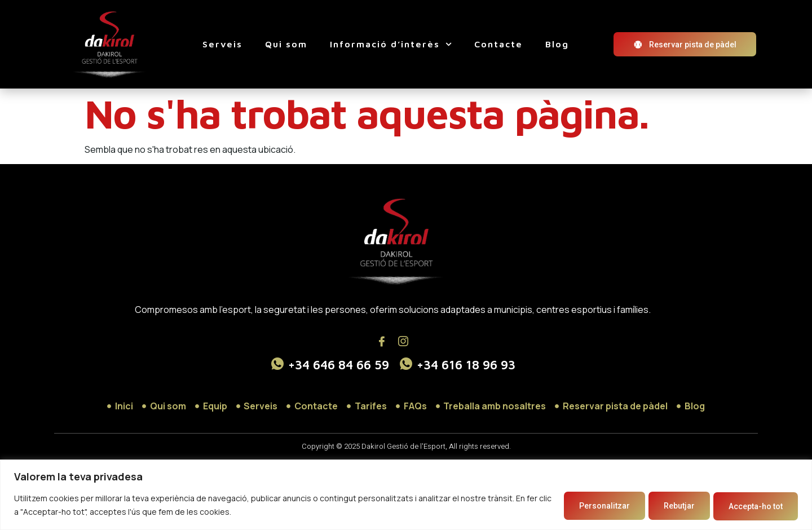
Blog (557, 44)
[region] (406, 495)
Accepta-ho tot (751, 506)
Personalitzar (580, 506)
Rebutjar (665, 506)
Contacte (498, 44)
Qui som (286, 44)
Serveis (222, 44)
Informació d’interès (391, 44)
